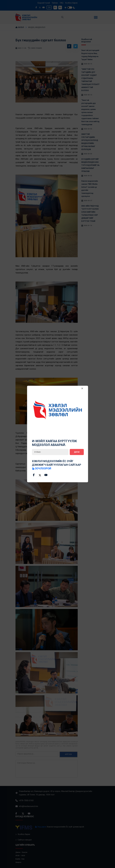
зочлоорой (42, 468)
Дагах (77, 452)
